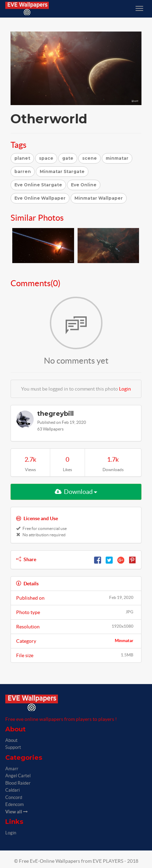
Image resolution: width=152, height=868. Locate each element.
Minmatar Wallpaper (99, 198)
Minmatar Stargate (62, 171)
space (46, 158)
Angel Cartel (18, 776)
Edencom (15, 804)
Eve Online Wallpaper (40, 198)
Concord (14, 797)
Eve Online (84, 185)
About (11, 740)
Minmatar (124, 640)
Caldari (12, 790)
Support (13, 747)
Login (125, 389)
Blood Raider (18, 783)
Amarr (12, 769)
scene (90, 158)
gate (68, 158)
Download (76, 492)
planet (22, 158)
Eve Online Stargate (38, 185)
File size (76, 655)
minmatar (117, 158)
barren (23, 171)
